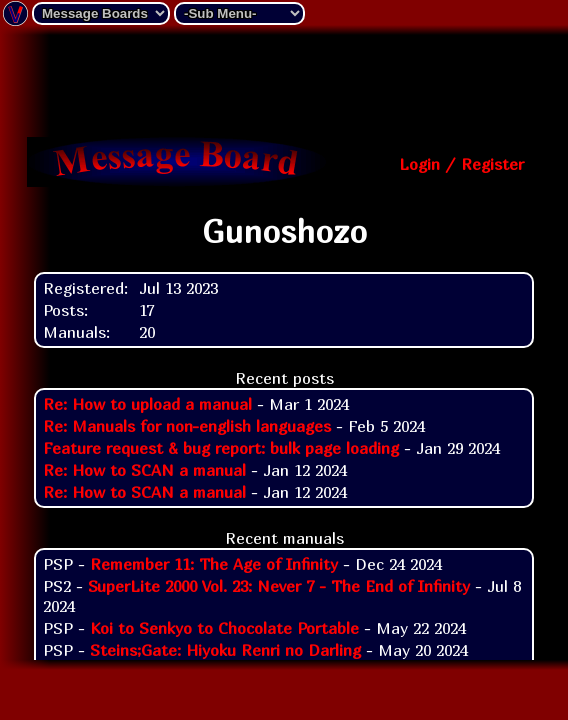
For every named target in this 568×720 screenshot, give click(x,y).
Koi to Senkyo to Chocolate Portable (224, 628)
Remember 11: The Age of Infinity (214, 564)
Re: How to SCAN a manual (144, 470)
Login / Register (461, 164)
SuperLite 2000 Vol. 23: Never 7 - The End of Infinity (279, 586)
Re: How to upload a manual (147, 404)
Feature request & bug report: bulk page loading (221, 448)
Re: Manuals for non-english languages (187, 426)
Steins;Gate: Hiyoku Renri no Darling (225, 650)
